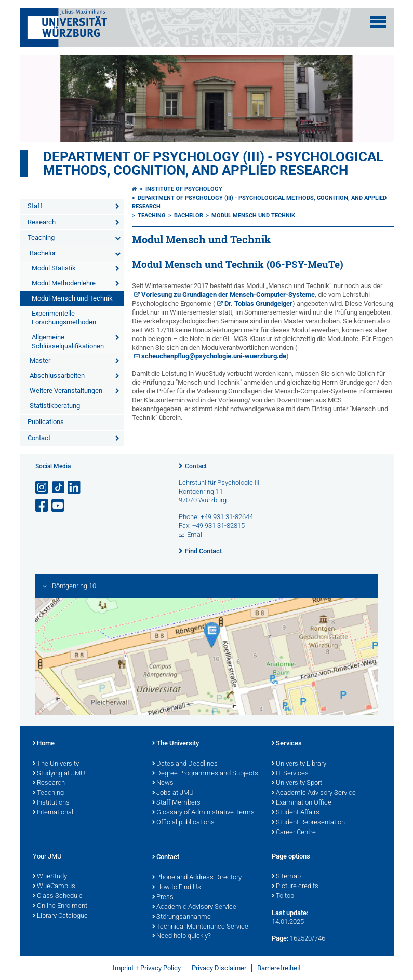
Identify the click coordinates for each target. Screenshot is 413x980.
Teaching (41, 237)
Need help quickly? (182, 936)
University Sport (297, 783)
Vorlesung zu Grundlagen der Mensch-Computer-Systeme (228, 295)
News (163, 783)
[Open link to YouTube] (59, 506)
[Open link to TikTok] (59, 488)
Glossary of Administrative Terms (203, 813)
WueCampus (54, 887)
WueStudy (50, 877)
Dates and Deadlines (185, 764)
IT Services (290, 774)
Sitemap (286, 877)
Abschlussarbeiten (57, 376)
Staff (35, 206)
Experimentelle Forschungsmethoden (64, 318)
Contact (39, 438)
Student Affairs (296, 813)
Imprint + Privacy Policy (147, 968)
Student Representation (308, 823)
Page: (280, 938)
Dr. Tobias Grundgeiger (258, 303)
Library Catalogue (60, 916)
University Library (299, 764)
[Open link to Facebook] (43, 506)
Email (195, 534)
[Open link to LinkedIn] (75, 488)
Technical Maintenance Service (200, 927)
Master (40, 360)
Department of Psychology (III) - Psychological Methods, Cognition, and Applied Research (213, 164)
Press (163, 897)
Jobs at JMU (173, 793)
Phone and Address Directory (197, 878)
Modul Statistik (54, 268)
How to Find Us (177, 888)
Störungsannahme (182, 917)
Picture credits (295, 887)
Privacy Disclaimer (219, 968)
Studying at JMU (59, 774)
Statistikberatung (55, 406)
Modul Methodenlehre (64, 283)
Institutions (51, 803)
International (53, 813)
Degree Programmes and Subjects (205, 774)
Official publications (183, 823)
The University (56, 764)
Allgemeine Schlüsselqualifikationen (68, 342)
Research (42, 222)
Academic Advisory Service (314, 793)
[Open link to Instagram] (43, 488)
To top (283, 896)
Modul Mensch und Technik (72, 298)
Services (287, 744)
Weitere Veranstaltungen (66, 391)
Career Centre (294, 833)
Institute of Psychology (184, 189)
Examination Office (302, 803)
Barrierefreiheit (279, 968)
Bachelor (43, 253)
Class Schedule (58, 896)
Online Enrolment (60, 906)
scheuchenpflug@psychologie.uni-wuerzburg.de (214, 356)
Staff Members (176, 803)
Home (44, 744)
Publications (46, 422)
